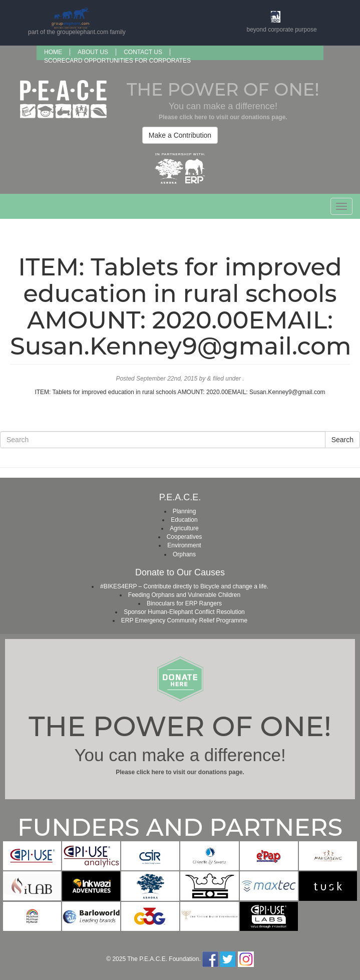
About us (93, 52)
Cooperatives (185, 537)
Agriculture (184, 528)
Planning (185, 511)
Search (342, 440)
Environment (184, 545)
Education (184, 520)
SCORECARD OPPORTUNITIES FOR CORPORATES (117, 61)
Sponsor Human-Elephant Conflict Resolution (184, 612)
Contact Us (143, 52)
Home (53, 52)
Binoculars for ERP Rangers (184, 603)
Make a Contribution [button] (180, 135)
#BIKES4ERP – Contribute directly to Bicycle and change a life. (184, 586)
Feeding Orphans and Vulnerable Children (184, 595)
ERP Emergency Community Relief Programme (185, 620)
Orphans (184, 554)
